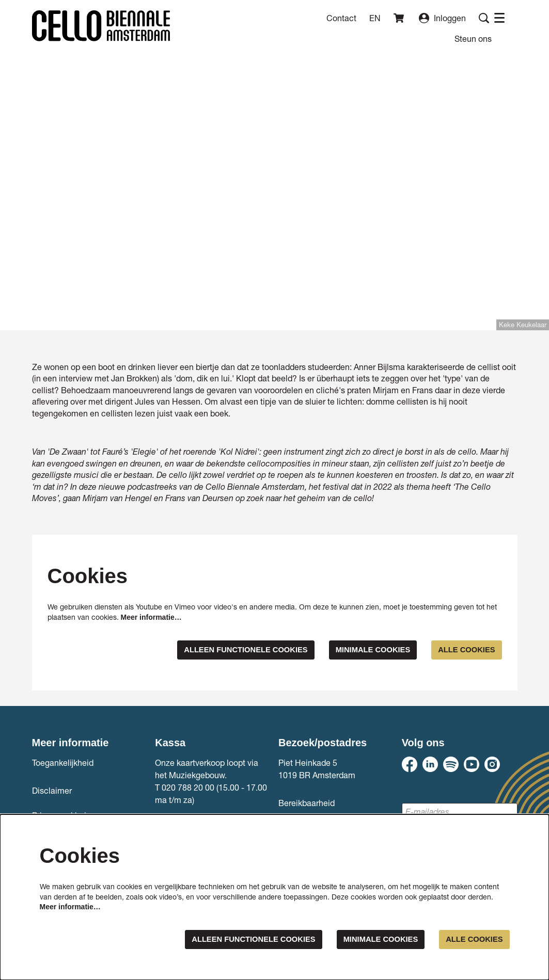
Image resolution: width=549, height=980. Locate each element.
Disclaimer (52, 791)
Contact (341, 18)
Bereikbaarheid (307, 803)
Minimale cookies (364, 650)
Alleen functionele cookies (229, 650)
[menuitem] (473, 38)
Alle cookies (464, 650)
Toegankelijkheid (63, 763)
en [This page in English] (375, 18)
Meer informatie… (151, 617)
